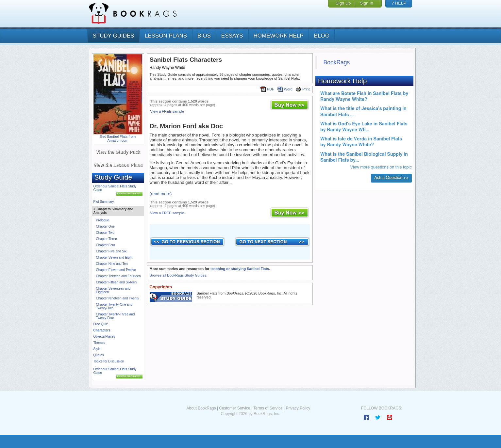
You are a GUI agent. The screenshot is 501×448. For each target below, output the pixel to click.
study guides (114, 36)
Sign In (366, 3)
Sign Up (343, 3)
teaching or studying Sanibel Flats (240, 269)
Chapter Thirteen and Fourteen (118, 276)
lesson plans (166, 36)
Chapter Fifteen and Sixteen (117, 282)
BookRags (337, 62)
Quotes (99, 355)
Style (97, 349)
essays (232, 36)
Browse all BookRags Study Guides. (179, 275)
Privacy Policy (298, 408)
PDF (267, 89)
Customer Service (234, 408)
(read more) (161, 194)
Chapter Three (107, 239)
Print (303, 89)
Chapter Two (105, 233)
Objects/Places (104, 336)
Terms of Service (268, 408)
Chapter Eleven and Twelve (116, 270)
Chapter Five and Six (111, 251)
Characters (102, 330)
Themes (99, 343)
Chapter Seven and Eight (114, 257)
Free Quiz (101, 324)
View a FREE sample (167, 111)
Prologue (103, 220)
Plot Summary (104, 202)
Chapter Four (106, 245)
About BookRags (201, 408)
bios (204, 36)
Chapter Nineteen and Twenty (118, 298)
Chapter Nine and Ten (112, 264)
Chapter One (105, 226)
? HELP (399, 3)
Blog (322, 36)
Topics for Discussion (109, 361)
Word (285, 89)
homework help (279, 36)
